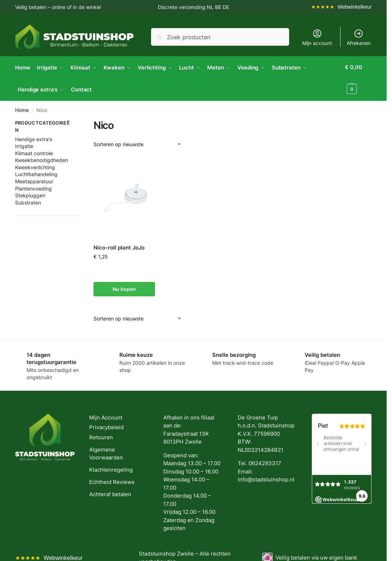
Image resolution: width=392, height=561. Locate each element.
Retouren (101, 436)
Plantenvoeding (33, 187)
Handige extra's (34, 138)
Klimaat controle (34, 152)
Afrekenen (359, 37)
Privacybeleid (106, 427)
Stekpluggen (30, 194)
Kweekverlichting (35, 166)
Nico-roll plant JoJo (119, 246)
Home (22, 109)
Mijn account (317, 37)
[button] (359, 78)
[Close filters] (81, 123)
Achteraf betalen (110, 493)
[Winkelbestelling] (138, 143)
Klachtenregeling (111, 469)
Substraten (28, 201)
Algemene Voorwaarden (106, 453)
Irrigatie (24, 145)
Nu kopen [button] (124, 288)
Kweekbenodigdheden (42, 159)
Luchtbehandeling (36, 173)
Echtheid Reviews (112, 481)
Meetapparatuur (34, 180)
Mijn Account (106, 416)
